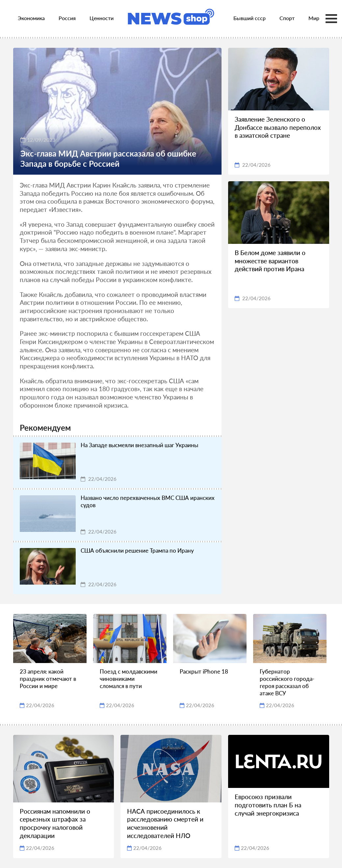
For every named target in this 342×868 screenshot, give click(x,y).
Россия (67, 18)
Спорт (287, 18)
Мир (314, 18)
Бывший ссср (250, 18)
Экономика (31, 18)
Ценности (102, 18)
